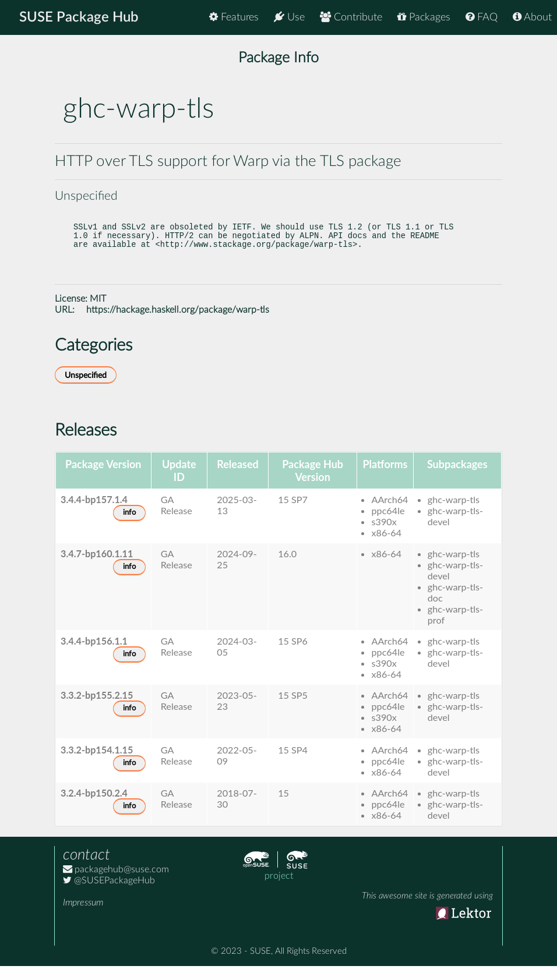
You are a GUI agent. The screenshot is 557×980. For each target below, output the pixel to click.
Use (289, 17)
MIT (98, 313)
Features (234, 17)
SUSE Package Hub (79, 17)
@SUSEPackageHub (109, 894)
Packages (424, 17)
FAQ (482, 17)
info (129, 527)
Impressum (83, 917)
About (532, 17)
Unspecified (86, 389)
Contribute (351, 17)
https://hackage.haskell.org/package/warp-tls (178, 324)
